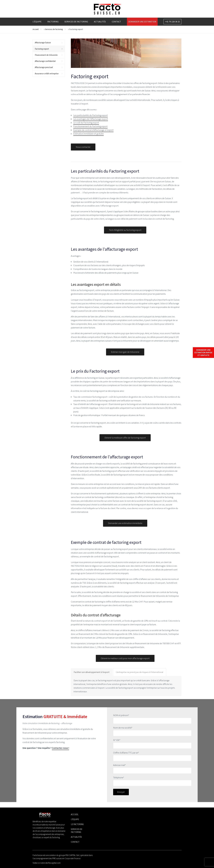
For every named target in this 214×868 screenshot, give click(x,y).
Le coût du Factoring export (86, 123)
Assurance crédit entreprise (47, 74)
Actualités (100, 22)
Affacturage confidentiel (45, 61)
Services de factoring (76, 22)
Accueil (36, 29)
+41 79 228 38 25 (172, 22)
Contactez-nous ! (60, 748)
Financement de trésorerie (46, 55)
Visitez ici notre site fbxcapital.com (47, 863)
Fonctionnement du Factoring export (90, 126)
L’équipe (37, 22)
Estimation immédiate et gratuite (89, 134)
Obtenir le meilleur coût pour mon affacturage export (125, 662)
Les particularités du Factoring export (90, 115)
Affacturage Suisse (43, 43)
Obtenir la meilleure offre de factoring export (125, 441)
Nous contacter (83, 150)
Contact (116, 22)
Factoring (53, 22)
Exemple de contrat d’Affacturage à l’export (93, 130)
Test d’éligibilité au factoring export (125, 233)
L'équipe (75, 819)
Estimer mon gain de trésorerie (125, 355)
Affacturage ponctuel (44, 67)
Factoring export (42, 49)
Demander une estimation (142, 22)
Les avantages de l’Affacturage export (91, 119)
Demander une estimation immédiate (125, 527)
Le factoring (77, 824)
